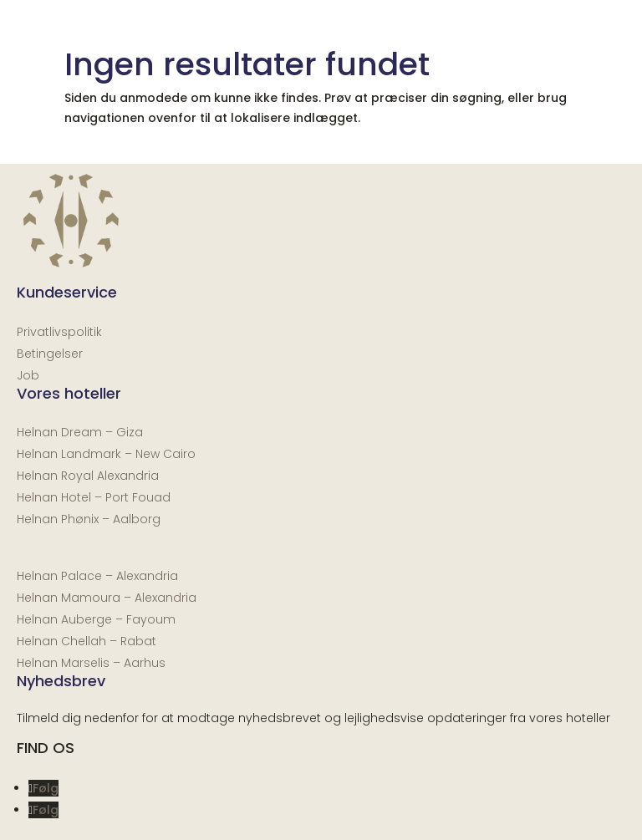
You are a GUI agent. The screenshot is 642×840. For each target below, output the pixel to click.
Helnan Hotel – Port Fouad (94, 497)
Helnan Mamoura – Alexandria (107, 598)
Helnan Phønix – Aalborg (89, 519)
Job (28, 375)
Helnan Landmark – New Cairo (106, 454)
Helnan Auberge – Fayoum (96, 619)
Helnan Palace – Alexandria (97, 576)
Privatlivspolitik (59, 332)
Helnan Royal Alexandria (88, 476)
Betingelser (50, 354)
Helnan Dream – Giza (80, 432)
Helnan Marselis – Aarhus (91, 663)
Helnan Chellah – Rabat (87, 641)
